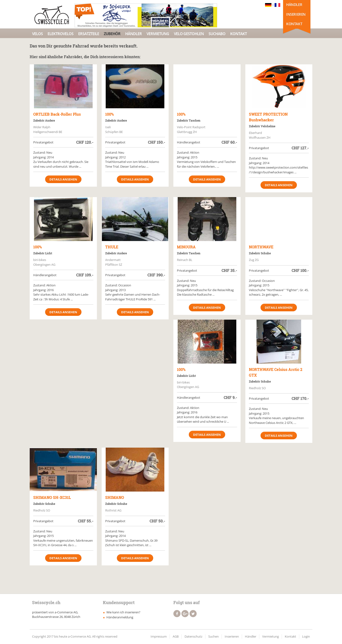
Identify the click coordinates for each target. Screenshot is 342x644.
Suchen (214, 636)
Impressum (159, 636)
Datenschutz (193, 636)
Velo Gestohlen (189, 34)
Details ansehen (63, 179)
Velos (37, 34)
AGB (176, 636)
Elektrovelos (60, 34)
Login (306, 636)
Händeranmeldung (120, 617)
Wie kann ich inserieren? (123, 612)
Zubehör (112, 34)
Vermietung (158, 34)
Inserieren (296, 14)
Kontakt (294, 24)
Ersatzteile (89, 34)
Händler (294, 5)
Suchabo (217, 34)
